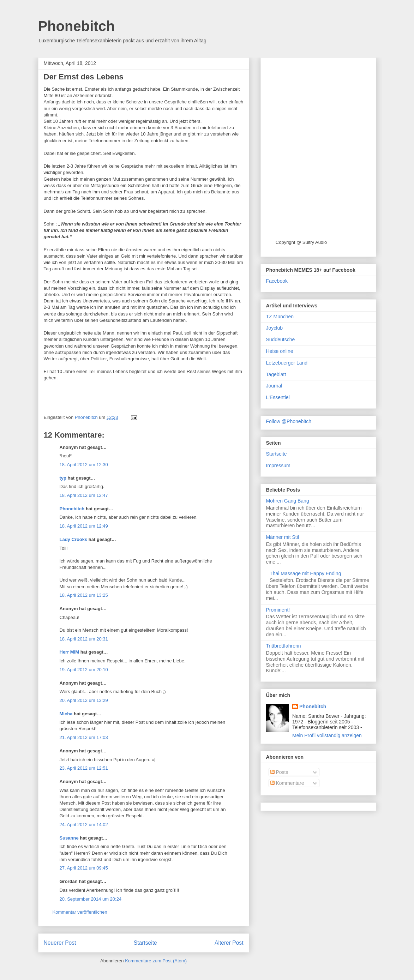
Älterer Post (229, 943)
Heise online (280, 351)
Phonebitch (77, 26)
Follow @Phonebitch (289, 421)
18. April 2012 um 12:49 (84, 526)
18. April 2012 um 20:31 (84, 639)
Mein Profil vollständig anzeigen (327, 735)
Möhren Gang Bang (288, 501)
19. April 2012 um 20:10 (84, 670)
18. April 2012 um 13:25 (84, 595)
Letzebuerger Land (287, 363)
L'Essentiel (278, 397)
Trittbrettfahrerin (284, 646)
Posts (279, 772)
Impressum (278, 465)
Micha (66, 714)
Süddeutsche (281, 339)
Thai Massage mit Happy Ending (305, 573)
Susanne (69, 838)
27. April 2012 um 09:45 (84, 868)
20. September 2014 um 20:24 (91, 899)
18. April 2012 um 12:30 (84, 465)
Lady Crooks (74, 539)
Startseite (145, 943)
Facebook (277, 281)
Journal (274, 386)
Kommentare (287, 783)
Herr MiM (70, 652)
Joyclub (274, 328)
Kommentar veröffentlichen (80, 912)
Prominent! (278, 610)
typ (63, 478)
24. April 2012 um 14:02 (84, 825)
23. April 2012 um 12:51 (84, 768)
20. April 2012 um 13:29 (84, 700)
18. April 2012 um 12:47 (84, 495)
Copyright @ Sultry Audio (301, 242)
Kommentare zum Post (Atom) (156, 961)
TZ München (280, 317)
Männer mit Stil (283, 537)
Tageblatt (276, 374)
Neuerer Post (60, 943)
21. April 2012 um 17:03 (84, 737)
